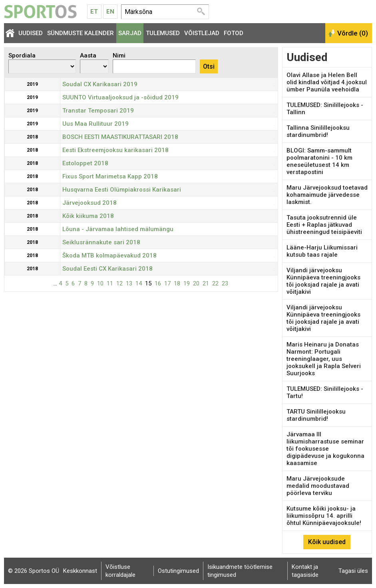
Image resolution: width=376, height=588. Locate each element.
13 (129, 283)
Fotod (234, 33)
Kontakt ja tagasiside (305, 571)
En (110, 12)
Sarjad (130, 33)
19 (187, 283)
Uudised (31, 33)
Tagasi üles (353, 571)
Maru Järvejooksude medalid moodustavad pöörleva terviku (318, 486)
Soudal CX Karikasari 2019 (100, 84)
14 (139, 283)
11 (110, 283)
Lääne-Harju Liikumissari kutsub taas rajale (322, 251)
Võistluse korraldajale (120, 571)
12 (119, 283)
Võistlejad (202, 33)
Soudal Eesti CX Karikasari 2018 (107, 269)
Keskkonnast (80, 571)
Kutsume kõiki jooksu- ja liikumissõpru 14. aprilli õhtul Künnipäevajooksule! (324, 516)
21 (206, 283)
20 (196, 283)
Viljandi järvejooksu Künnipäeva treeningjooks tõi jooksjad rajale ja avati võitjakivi (323, 281)
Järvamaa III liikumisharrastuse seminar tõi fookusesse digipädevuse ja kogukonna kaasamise (325, 449)
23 (225, 283)
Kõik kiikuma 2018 (88, 216)
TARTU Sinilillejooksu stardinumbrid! (316, 415)
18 (177, 283)
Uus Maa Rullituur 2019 (95, 124)
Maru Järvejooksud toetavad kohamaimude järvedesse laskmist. (327, 195)
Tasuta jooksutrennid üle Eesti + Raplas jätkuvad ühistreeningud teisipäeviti (324, 225)
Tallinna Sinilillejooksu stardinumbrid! (318, 131)
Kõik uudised (327, 542)
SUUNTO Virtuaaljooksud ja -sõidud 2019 (120, 97)
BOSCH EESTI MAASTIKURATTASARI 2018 (120, 137)
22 (215, 283)
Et (94, 12)
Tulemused (163, 33)
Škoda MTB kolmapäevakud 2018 (109, 255)
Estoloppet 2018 (85, 163)
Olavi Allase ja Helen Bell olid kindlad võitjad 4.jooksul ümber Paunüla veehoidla (327, 82)
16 (158, 283)
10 (100, 283)
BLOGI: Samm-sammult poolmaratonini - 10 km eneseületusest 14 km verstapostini (319, 161)
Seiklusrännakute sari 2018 (101, 242)
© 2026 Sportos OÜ (34, 571)
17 (167, 283)
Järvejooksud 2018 (90, 203)
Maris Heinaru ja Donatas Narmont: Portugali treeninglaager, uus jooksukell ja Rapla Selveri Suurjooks (324, 359)
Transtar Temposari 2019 (98, 111)
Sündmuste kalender (81, 33)
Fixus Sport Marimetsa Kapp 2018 (110, 176)
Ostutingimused (178, 571)
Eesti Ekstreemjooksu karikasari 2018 (115, 150)
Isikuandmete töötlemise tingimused (240, 571)
